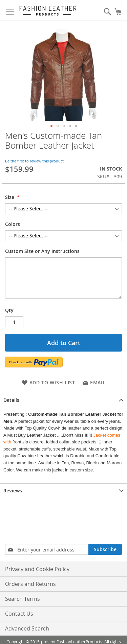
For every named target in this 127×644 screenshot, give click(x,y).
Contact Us (19, 614)
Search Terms (23, 599)
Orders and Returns (30, 584)
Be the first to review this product (34, 161)
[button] (51, 126)
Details (11, 400)
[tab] (63, 400)
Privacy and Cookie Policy (37, 569)
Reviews (13, 491)
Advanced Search (27, 628)
